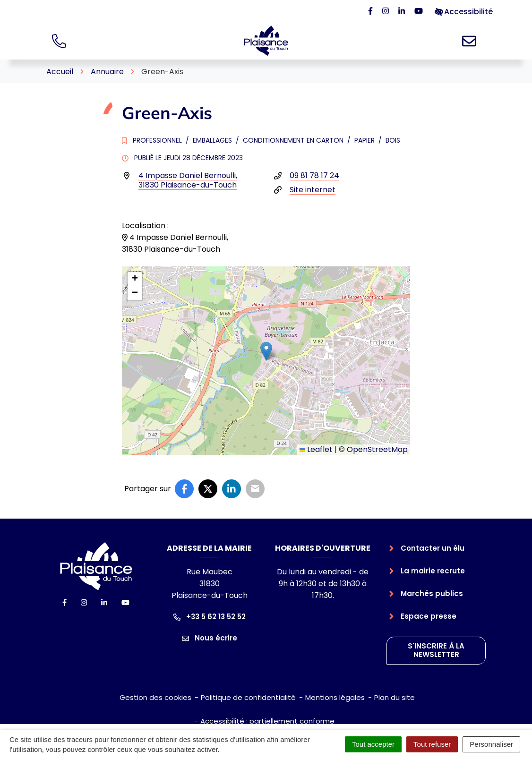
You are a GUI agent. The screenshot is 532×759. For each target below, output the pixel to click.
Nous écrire (210, 638)
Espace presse (429, 616)
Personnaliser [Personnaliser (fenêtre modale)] (491, 744)
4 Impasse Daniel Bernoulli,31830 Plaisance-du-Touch (188, 180)
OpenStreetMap (377, 449)
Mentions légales (335, 697)
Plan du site (395, 697)
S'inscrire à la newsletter (436, 650)
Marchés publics (432, 593)
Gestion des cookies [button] (155, 697)
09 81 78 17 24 (314, 175)
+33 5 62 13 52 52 (210, 617)
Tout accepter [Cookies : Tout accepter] (373, 744)
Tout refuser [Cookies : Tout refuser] (432, 744)
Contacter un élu (433, 548)
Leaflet (316, 449)
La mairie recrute (433, 571)
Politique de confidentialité (248, 697)
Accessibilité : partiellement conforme (267, 721)
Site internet (313, 190)
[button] (266, 351)
